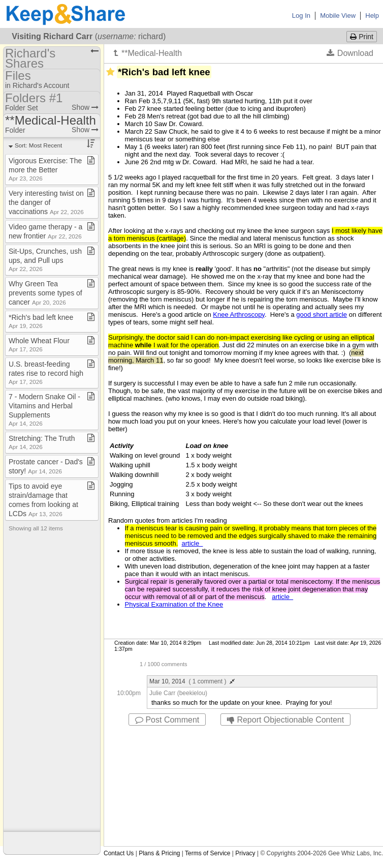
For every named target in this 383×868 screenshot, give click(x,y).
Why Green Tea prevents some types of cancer (45, 293)
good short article (322, 315)
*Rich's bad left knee (41, 321)
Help (372, 16)
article (193, 543)
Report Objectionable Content (285, 720)
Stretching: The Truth (42, 442)
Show (85, 107)
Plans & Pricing (159, 853)
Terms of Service (208, 853)
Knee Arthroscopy (239, 315)
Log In (301, 16)
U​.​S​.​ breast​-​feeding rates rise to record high (46, 372)
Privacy (245, 853)
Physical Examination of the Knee (174, 604)
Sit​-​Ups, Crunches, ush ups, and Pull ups (45, 260)
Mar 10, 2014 (192, 681)
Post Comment (167, 720)
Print (362, 37)
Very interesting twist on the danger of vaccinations (46, 202)
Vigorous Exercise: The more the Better (45, 169)
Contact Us (119, 853)
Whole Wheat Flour (39, 345)
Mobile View (338, 16)
